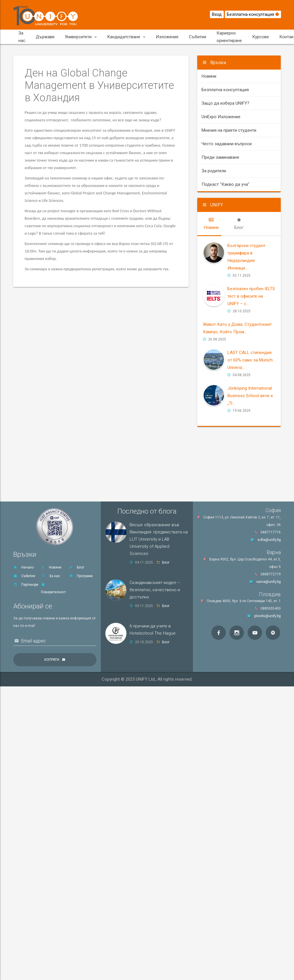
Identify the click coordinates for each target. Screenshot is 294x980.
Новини (209, 76)
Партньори (26, 585)
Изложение (167, 37)
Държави (45, 37)
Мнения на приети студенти (229, 130)
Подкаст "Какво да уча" (225, 184)
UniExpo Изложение (221, 117)
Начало (23, 567)
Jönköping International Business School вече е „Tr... (250, 396)
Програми (81, 576)
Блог (77, 567)
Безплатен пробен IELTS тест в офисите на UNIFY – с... (251, 296)
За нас (22, 37)
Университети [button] (81, 37)
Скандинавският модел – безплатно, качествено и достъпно (155, 590)
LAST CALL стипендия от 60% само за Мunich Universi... (250, 360)
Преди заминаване (220, 157)
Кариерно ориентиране (229, 37)
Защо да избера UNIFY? (225, 103)
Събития (198, 37)
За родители (214, 171)
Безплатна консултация (253, 14)
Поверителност (53, 588)
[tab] (211, 224)
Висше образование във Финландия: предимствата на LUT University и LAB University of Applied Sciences (159, 539)
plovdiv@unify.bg (268, 616)
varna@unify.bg (269, 582)
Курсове (261, 37)
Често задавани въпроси (227, 144)
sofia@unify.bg (269, 540)
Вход (217, 14)
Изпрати (52, 660)
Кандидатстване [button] (126, 37)
